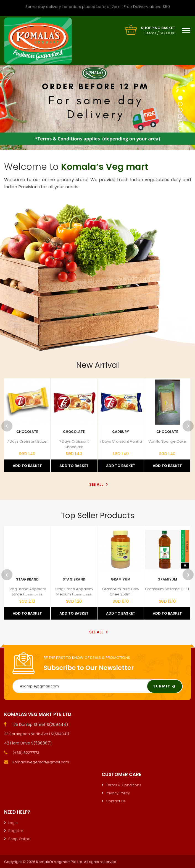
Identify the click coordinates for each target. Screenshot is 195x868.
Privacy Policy (118, 793)
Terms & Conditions (123, 785)
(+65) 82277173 (26, 753)
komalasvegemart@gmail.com (41, 762)
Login (13, 823)
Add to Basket (27, 466)
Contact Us (116, 801)
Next (188, 426)
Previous (7, 426)
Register (16, 831)
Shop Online (19, 839)
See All (98, 484)
